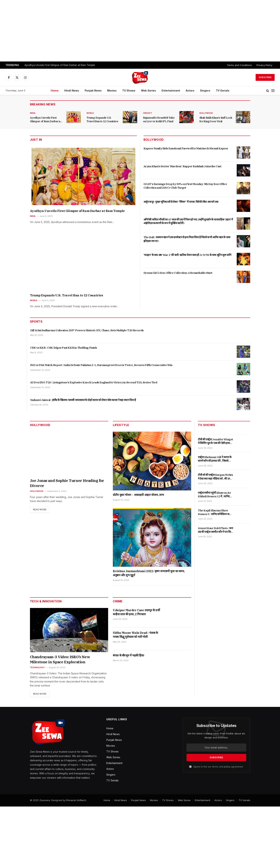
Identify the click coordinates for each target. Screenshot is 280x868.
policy (227, 767)
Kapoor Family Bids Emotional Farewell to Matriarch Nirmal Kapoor (186, 148)
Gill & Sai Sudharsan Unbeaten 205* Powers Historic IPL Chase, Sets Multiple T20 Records (87, 330)
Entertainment (171, 91)
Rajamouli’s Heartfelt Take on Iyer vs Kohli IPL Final (159, 120)
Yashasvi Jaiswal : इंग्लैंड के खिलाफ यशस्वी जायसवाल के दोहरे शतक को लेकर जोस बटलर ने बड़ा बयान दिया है (83, 400)
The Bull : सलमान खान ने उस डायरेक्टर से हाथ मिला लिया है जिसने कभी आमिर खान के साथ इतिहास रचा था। (187, 239)
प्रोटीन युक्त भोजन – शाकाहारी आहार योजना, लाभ (138, 495)
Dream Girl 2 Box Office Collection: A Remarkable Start (178, 273)
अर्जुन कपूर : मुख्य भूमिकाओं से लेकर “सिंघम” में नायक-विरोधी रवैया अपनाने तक (181, 202)
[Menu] (273, 91)
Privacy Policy (264, 65)
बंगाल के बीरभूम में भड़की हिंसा (128, 655)
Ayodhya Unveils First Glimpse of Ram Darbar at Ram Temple (60, 65)
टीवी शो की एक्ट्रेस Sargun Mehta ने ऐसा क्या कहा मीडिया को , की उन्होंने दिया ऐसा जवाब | (215, 477)
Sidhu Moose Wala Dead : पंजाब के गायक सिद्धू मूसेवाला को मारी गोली (135, 635)
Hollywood (37, 491)
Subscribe (265, 77)
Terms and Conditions (239, 65)
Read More (40, 509)
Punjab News (93, 91)
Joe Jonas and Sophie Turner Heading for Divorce (67, 483)
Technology (37, 667)
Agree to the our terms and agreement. (216, 767)
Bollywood (206, 113)
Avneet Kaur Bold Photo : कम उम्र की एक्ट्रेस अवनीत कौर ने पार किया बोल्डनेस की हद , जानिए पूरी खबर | (216, 530)
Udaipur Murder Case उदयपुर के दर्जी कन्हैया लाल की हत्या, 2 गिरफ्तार (136, 612)
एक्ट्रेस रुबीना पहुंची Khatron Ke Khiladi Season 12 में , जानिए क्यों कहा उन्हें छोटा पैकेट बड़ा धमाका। (215, 495)
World (90, 113)
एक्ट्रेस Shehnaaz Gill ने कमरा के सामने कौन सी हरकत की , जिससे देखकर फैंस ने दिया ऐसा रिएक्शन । (215, 459)
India (33, 113)
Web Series (148, 91)
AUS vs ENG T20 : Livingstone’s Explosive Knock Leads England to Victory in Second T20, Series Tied (94, 382)
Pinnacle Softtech (76, 800)
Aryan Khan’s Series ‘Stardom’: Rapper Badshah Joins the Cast (182, 166)
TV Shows (129, 91)
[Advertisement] (140, 31)
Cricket (148, 113)
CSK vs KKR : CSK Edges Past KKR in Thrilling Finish (64, 348)
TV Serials (223, 91)
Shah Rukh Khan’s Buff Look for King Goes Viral (216, 120)
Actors (190, 91)
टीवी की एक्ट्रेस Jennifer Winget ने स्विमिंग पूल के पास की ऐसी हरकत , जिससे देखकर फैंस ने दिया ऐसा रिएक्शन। (215, 441)
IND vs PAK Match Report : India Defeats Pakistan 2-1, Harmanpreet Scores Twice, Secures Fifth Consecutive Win (101, 365)
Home (55, 91)
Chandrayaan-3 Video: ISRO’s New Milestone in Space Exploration (60, 659)
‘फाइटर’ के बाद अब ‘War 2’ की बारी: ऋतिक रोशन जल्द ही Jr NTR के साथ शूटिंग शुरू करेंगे (187, 255)
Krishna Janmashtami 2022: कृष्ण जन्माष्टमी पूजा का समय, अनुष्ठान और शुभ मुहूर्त (149, 573)
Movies (112, 91)
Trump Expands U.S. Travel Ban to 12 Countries (102, 120)
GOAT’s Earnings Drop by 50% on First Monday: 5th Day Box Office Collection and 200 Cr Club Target (185, 186)
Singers (205, 91)
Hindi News (72, 91)
